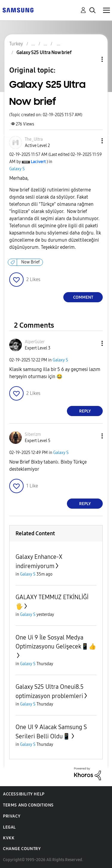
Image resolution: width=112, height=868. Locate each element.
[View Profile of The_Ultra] (34, 139)
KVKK (9, 838)
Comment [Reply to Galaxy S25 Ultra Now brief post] (83, 297)
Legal (9, 827)
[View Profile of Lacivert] (38, 162)
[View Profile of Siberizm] (33, 434)
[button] (92, 141)
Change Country (22, 849)
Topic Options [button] (92, 59)
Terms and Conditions (28, 805)
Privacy (12, 816)
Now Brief (30, 262)
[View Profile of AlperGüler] (35, 342)
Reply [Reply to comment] (85, 411)
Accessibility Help (24, 794)
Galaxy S (17, 169)
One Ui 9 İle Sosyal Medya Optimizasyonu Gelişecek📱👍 (56, 642)
